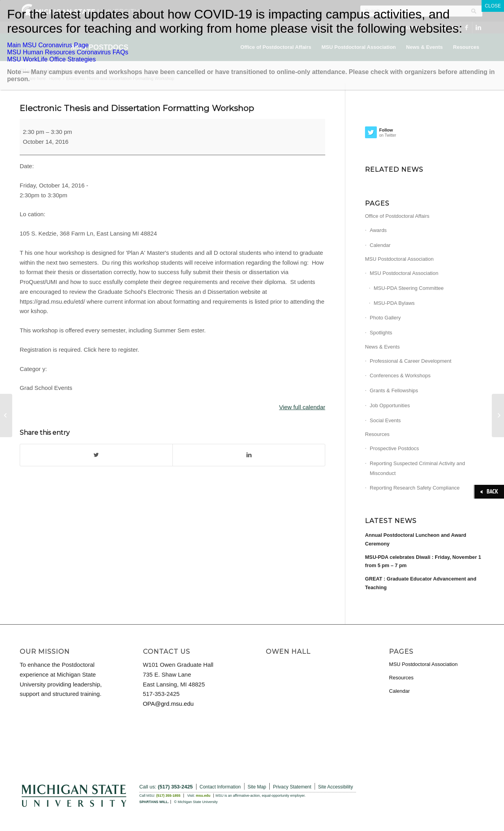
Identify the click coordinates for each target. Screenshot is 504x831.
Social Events (385, 420)
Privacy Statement (292, 787)
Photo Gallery (385, 318)
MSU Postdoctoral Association (399, 259)
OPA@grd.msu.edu (168, 704)
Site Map (257, 787)
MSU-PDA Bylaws (394, 303)
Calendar (380, 245)
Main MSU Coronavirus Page (48, 45)
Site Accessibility (336, 787)
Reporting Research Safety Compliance (415, 488)
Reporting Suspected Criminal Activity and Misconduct (417, 468)
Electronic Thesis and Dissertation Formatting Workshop (137, 108)
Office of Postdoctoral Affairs (397, 216)
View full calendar (302, 407)
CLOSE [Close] (493, 6)
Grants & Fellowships (394, 390)
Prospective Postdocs (394, 448)
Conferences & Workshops (400, 376)
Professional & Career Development (410, 361)
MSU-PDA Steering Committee (409, 288)
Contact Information (220, 787)
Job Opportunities (390, 405)
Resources (377, 434)
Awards (378, 230)
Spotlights (381, 333)
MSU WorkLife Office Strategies (51, 59)
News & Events (382, 347)
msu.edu (203, 796)
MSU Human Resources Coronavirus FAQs (68, 52)
